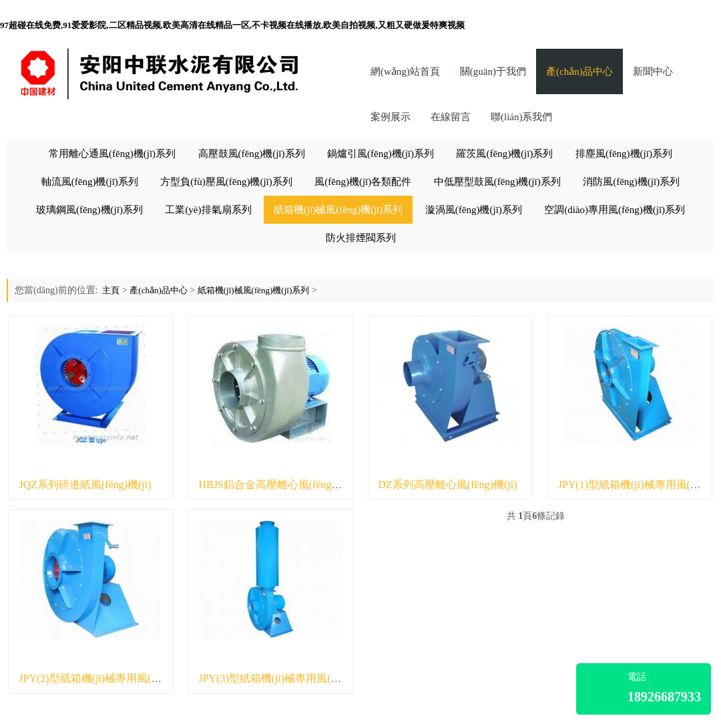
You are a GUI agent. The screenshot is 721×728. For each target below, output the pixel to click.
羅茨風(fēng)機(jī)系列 (504, 154)
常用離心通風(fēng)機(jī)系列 (112, 154)
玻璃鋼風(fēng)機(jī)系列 (89, 210)
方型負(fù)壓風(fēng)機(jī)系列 (226, 182)
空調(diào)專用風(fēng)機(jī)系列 (615, 210)
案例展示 (391, 117)
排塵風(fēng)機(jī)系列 (624, 154)
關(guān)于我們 (493, 71)
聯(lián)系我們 (521, 117)
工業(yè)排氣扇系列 (208, 210)
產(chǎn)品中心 (579, 71)
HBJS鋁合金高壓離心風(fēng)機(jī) (278, 485)
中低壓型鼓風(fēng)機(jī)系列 (497, 182)
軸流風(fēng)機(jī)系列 (90, 182)
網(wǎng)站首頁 (405, 71)
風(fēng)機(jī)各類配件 (363, 182)
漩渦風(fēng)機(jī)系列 (474, 210)
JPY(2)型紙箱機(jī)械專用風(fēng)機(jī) (108, 678)
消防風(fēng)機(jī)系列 (631, 182)
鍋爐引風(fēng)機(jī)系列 (381, 154)
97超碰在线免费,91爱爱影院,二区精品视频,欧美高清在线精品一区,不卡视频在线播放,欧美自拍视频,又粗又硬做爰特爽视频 (232, 25)
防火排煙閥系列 (361, 238)
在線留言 (451, 117)
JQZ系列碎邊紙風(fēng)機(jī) (85, 485)
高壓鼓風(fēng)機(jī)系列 (252, 154)
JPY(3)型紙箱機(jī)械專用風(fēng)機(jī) (288, 678)
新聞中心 (653, 71)
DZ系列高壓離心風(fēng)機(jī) (448, 485)
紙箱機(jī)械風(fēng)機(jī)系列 (338, 210)
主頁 (111, 290)
